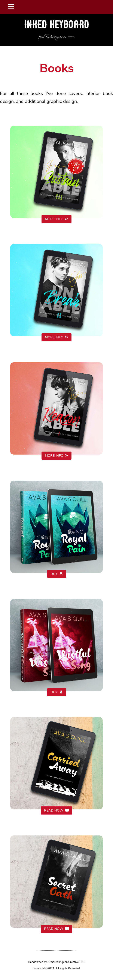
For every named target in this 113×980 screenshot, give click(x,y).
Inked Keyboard (56, 25)
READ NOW (56, 810)
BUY (57, 574)
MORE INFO (56, 219)
